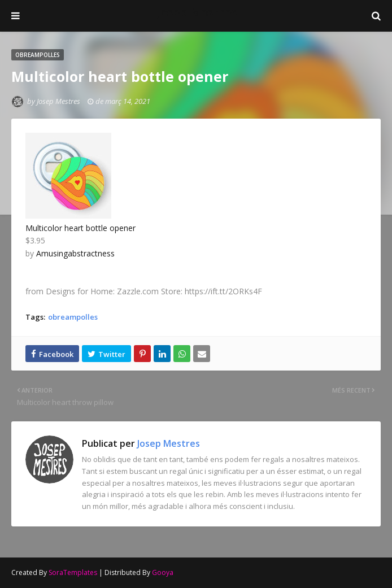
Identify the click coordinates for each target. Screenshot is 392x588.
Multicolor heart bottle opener (80, 228)
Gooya (163, 572)
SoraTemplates (73, 572)
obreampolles (73, 317)
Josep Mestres (196, 12)
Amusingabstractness (75, 253)
